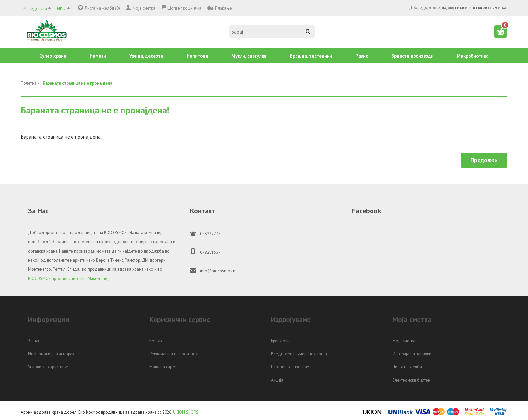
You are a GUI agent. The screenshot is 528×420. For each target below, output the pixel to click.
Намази (98, 56)
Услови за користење (48, 367)
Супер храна (53, 56)
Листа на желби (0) (102, 8)
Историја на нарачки (412, 354)
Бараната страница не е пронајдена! (78, 83)
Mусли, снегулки (249, 56)
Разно (362, 56)
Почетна (29, 83)
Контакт (157, 341)
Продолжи (484, 160)
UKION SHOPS (186, 412)
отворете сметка (490, 8)
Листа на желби (407, 367)
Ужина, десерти (146, 56)
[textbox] (272, 32)
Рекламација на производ (174, 354)
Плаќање (223, 8)
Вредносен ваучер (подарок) (299, 354)
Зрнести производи (413, 56)
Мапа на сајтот (163, 367)
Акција (277, 380)
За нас (34, 341)
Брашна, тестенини (311, 56)
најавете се (453, 8)
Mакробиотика (473, 56)
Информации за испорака (52, 354)
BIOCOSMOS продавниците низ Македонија (69, 279)
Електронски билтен (411, 380)
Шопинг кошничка (184, 8)
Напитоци (197, 56)
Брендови (280, 341)
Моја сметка (144, 8)
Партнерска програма (291, 367)
